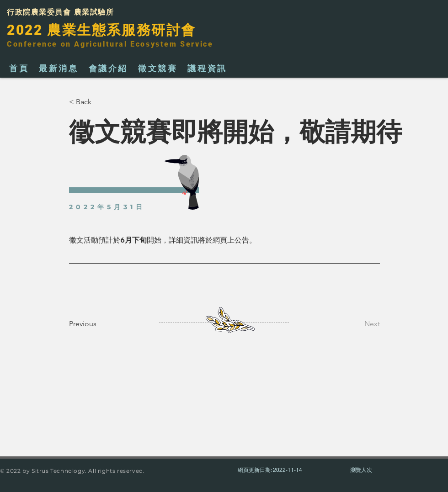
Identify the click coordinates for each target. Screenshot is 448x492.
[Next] (357, 324)
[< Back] (99, 102)
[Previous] (99, 324)
